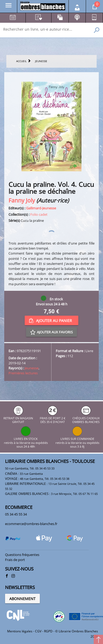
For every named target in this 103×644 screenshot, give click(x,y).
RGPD (48, 631)
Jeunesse (32, 368)
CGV (38, 631)
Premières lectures (23, 373)
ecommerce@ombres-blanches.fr (31, 524)
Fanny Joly (22, 200)
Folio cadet (39, 214)
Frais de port (15, 560)
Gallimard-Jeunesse (41, 208)
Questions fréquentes (22, 555)
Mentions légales (20, 631)
